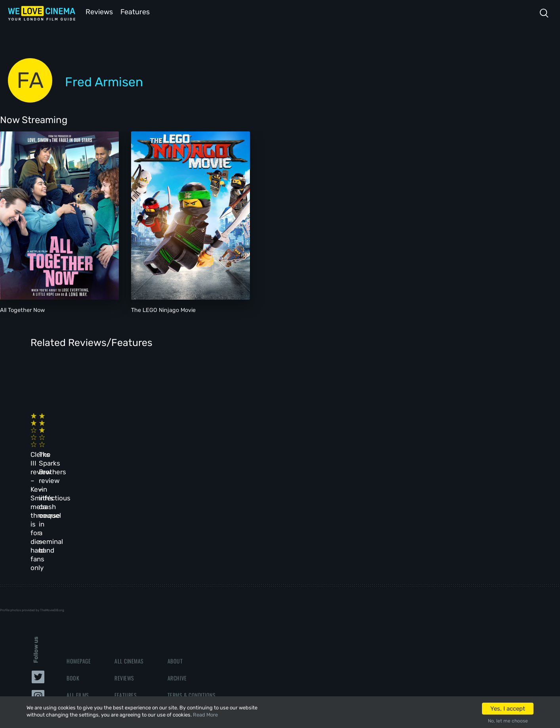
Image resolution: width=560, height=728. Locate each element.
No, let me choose (508, 721)
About (175, 558)
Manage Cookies (187, 626)
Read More (205, 715)
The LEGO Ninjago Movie (163, 309)
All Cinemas (129, 558)
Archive (177, 575)
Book (73, 575)
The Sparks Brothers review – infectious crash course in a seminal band (194, 442)
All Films (78, 592)
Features (137, 11)
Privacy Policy (186, 609)
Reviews (98, 11)
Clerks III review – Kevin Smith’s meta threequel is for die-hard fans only (79, 442)
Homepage (79, 558)
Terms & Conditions (191, 592)
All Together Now (23, 309)
